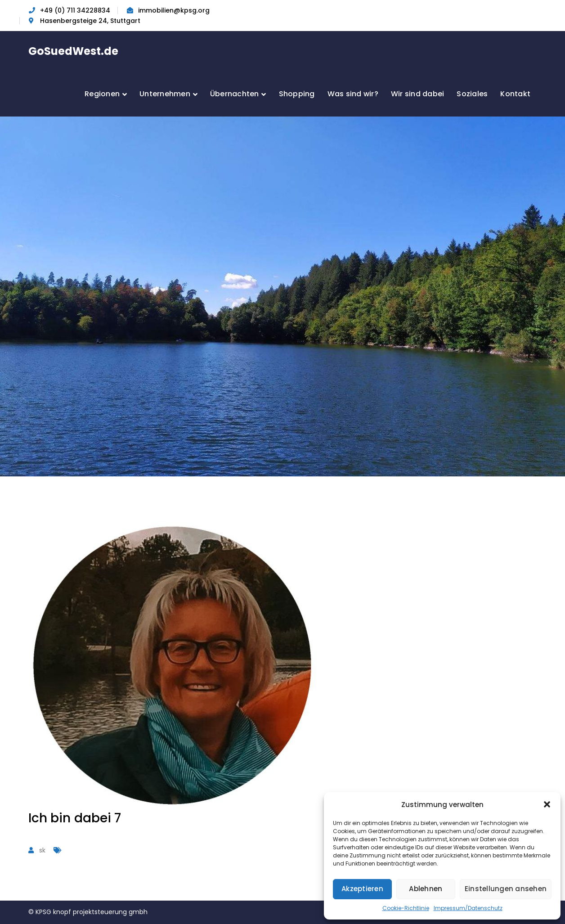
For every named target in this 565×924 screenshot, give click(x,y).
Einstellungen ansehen (506, 889)
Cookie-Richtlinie (406, 908)
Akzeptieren (362, 889)
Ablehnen (426, 889)
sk (42, 850)
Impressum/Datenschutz (468, 908)
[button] (547, 804)
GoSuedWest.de (73, 51)
